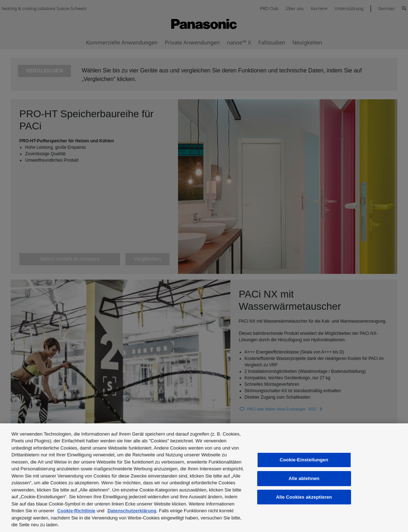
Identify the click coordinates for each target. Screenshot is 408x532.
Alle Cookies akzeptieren (304, 497)
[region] (204, 478)
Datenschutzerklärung (132, 511)
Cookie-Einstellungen (304, 460)
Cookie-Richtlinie (76, 511)
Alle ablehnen (304, 478)
